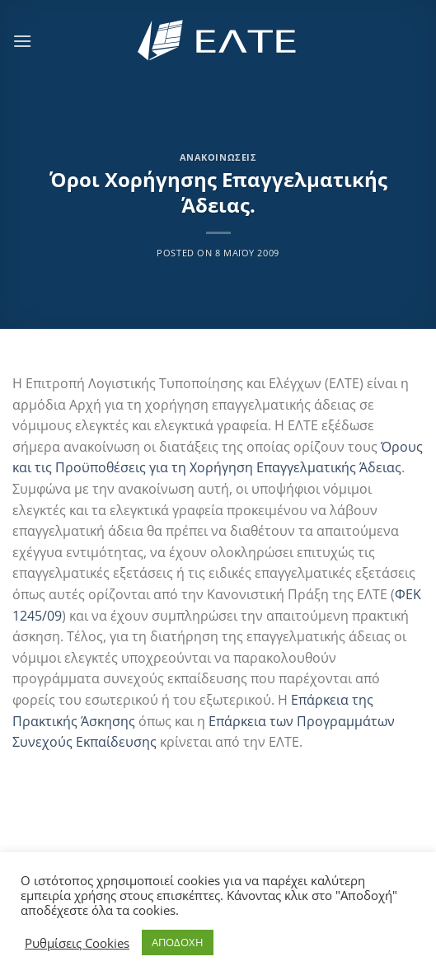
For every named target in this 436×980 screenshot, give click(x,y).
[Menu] (22, 41)
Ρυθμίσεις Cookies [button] (77, 943)
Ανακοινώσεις (218, 157)
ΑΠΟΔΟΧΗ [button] (178, 942)
